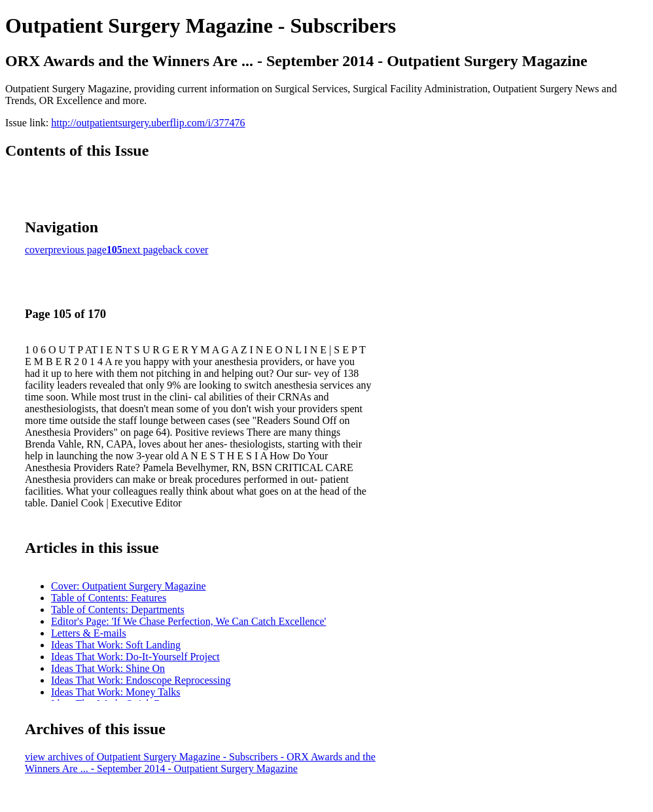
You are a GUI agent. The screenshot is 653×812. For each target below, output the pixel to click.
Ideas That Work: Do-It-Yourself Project (135, 657)
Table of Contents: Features (109, 598)
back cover (186, 250)
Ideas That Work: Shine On (108, 668)
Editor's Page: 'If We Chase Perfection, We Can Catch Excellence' (188, 621)
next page (143, 250)
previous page (78, 250)
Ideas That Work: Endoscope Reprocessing (141, 680)
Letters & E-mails (89, 633)
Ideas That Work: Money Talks (116, 692)
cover (37, 250)
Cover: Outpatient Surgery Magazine (129, 586)
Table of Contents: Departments (118, 609)
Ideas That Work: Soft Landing (116, 645)
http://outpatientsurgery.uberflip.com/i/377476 (148, 123)
